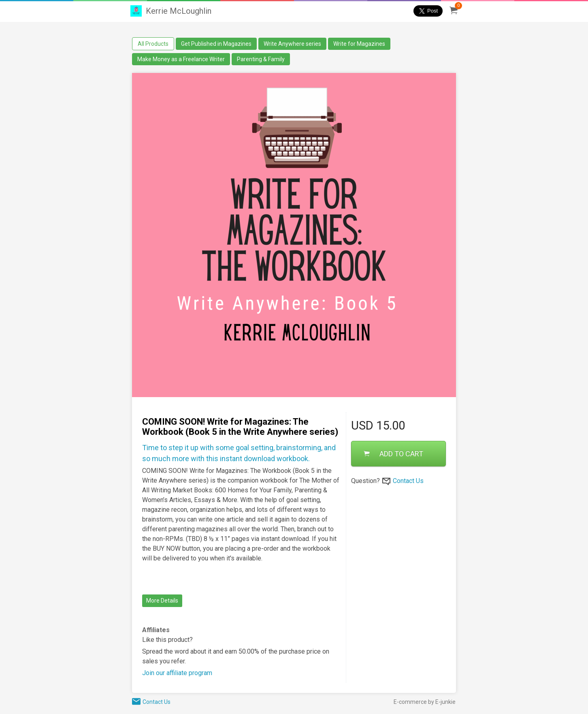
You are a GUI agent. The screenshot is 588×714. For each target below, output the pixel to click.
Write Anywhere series (292, 44)
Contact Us (408, 481)
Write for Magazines (359, 44)
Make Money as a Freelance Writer (181, 59)
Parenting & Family (261, 59)
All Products (153, 44)
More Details (162, 601)
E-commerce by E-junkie (425, 702)
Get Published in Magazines (216, 44)
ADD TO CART (393, 454)
